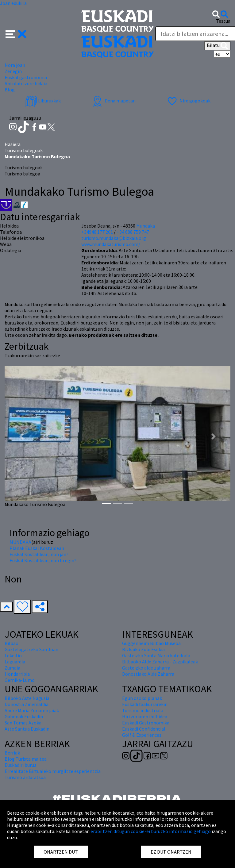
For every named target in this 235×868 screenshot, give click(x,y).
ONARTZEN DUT (61, 852)
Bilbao (12, 643)
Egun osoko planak (142, 698)
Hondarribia (17, 674)
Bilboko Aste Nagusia (27, 698)
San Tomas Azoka (23, 723)
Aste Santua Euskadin (27, 729)
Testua (223, 21)
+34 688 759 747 (133, 232)
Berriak (12, 753)
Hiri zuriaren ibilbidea (145, 716)
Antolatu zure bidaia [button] (26, 83)
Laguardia (15, 662)
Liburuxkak (43, 101)
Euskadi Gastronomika (146, 723)
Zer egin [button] (13, 71)
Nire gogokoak (188, 101)
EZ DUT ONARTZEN (171, 852)
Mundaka (146, 226)
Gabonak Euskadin (24, 716)
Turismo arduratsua (25, 777)
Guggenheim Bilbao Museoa (151, 643)
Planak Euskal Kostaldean (37, 548)
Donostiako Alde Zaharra (148, 674)
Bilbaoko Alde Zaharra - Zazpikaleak (160, 662)
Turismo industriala (143, 710)
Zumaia (12, 668)
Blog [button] (10, 90)
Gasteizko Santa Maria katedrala (156, 655)
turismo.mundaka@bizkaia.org (114, 238)
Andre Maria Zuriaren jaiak (32, 710)
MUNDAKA (20, 542)
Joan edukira (13, 3)
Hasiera (13, 144)
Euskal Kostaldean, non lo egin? (43, 560)
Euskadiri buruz (21, 765)
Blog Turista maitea (26, 759)
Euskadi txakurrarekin (145, 704)
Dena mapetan (113, 101)
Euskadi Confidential (144, 729)
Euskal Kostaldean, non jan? (39, 554)
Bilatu (217, 46)
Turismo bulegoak (24, 150)
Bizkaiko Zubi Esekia (143, 649)
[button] (16, 33)
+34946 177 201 (97, 232)
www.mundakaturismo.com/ (111, 244)
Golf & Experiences (142, 735)
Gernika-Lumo (20, 680)
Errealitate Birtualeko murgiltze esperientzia (53, 771)
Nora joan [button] (15, 65)
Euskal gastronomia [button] (26, 77)
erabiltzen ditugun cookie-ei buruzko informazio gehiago (151, 831)
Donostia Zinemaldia (27, 704)
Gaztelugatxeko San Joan (31, 649)
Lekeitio (13, 655)
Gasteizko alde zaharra (146, 668)
